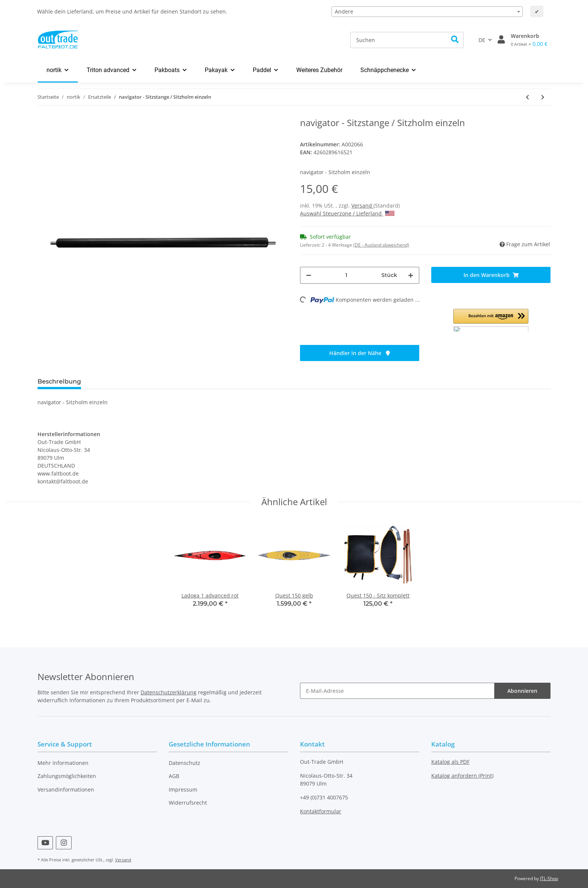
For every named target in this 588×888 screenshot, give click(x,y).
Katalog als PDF (450, 762)
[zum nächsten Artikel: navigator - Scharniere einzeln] (543, 97)
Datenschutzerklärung (169, 692)
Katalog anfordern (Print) (462, 776)
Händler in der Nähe (360, 353)
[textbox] (427, 12)
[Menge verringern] (309, 275)
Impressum (183, 789)
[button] (501, 40)
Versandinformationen (66, 789)
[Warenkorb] (529, 40)
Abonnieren (522, 691)
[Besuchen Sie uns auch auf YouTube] (45, 843)
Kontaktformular (321, 811)
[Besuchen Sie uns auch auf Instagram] (64, 843)
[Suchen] (399, 40)
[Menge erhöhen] (411, 275)
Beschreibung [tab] (59, 382)
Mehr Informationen (63, 763)
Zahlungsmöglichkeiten (67, 776)
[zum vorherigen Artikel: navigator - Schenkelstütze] (527, 97)
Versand (362, 205)
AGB (174, 776)
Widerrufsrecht (188, 803)
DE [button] (482, 40)
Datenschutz (184, 763)
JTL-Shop (549, 878)
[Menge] (346, 275)
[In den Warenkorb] (491, 275)
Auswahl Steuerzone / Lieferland (347, 213)
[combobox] (427, 12)
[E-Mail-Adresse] (397, 691)
